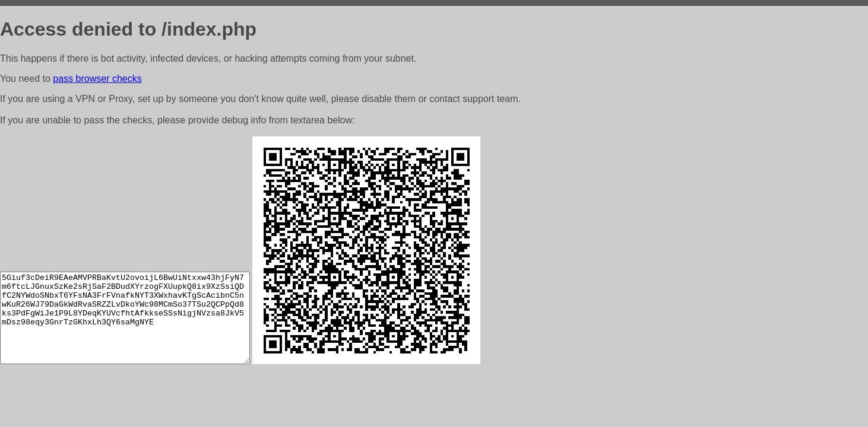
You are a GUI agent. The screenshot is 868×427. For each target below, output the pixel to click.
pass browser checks (97, 79)
